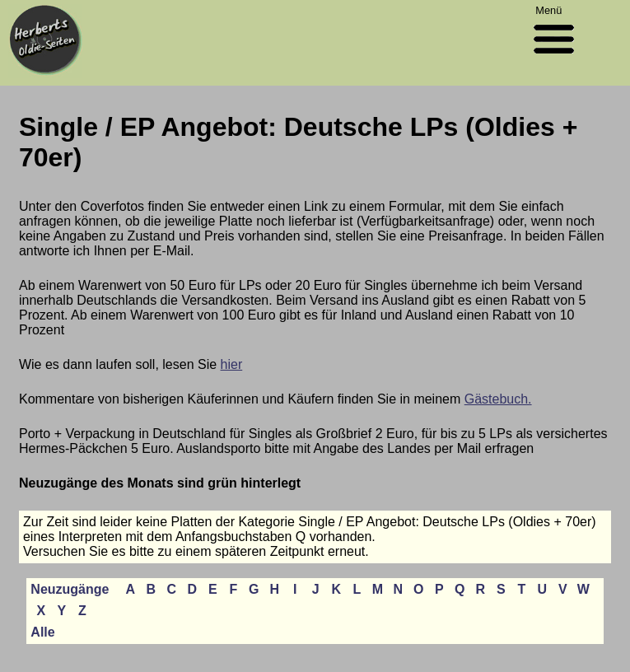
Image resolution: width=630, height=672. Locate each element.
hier (232, 364)
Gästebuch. (498, 399)
